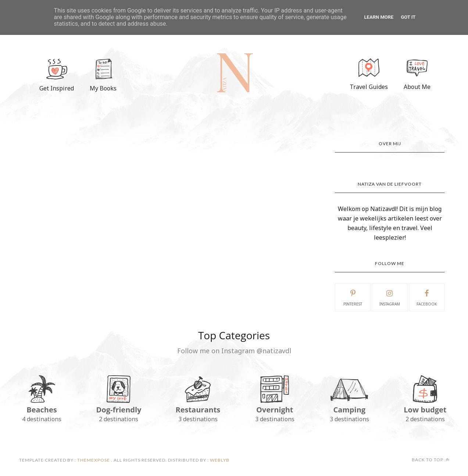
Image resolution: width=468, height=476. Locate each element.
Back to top (431, 460)
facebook (427, 297)
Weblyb (219, 460)
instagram (390, 297)
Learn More (379, 17)
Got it (408, 17)
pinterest (353, 297)
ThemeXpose (94, 460)
